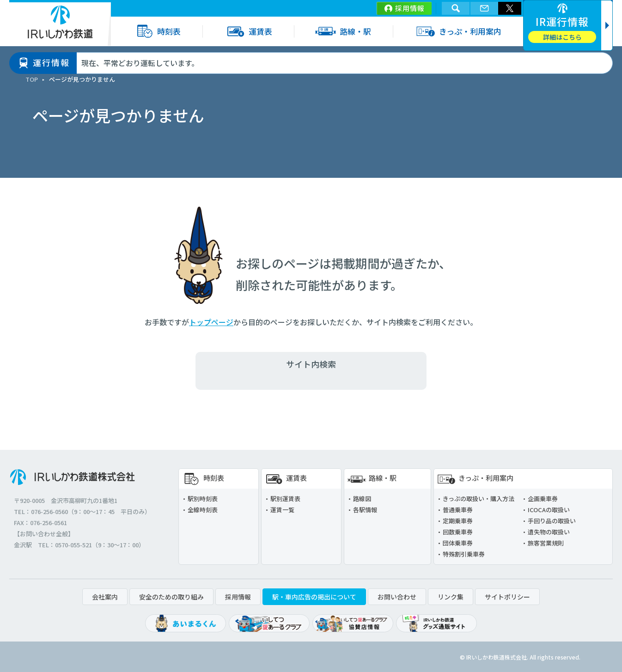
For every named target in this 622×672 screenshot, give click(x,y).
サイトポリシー (507, 597)
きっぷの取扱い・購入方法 (479, 499)
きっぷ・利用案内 (458, 31)
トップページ (211, 322)
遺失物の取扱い (549, 532)
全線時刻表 (203, 510)
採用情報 (410, 8)
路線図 (362, 499)
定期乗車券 (458, 521)
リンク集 (451, 597)
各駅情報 (365, 510)
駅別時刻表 (203, 499)
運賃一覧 (282, 510)
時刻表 (157, 31)
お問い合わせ (397, 597)
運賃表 (248, 31)
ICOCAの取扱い (549, 510)
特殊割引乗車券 (464, 554)
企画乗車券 (543, 499)
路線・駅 (343, 31)
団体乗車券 (458, 543)
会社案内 (105, 597)
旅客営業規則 (546, 543)
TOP (32, 79)
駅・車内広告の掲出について (314, 597)
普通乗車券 (458, 510)
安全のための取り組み (171, 597)
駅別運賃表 (285, 499)
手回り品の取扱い (552, 521)
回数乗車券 (458, 532)
